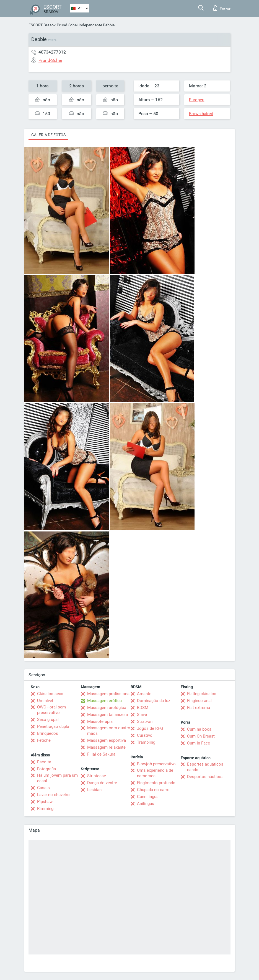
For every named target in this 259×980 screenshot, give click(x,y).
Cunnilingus (148, 797)
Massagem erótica (104, 701)
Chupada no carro (153, 790)
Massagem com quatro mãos (109, 731)
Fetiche (44, 740)
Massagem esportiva (107, 740)
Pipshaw (45, 802)
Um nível (45, 701)
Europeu (197, 100)
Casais (43, 788)
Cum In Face (199, 743)
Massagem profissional (109, 694)
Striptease (97, 776)
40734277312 (52, 52)
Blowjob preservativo (156, 764)
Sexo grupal (48, 720)
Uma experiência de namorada (155, 773)
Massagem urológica (107, 708)
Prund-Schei (67, 25)
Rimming (45, 809)
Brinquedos (48, 733)
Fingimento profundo (156, 783)
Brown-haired (201, 114)
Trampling (146, 742)
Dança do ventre (102, 783)
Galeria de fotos (48, 135)
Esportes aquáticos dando (205, 767)
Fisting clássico (202, 694)
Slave (142, 715)
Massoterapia (100, 721)
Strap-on (145, 721)
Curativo (145, 735)
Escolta (44, 762)
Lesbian (94, 790)
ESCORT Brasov (42, 25)
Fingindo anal (199, 701)
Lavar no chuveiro (53, 795)
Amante (144, 694)
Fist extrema (199, 708)
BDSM (143, 708)
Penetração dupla (53, 726)
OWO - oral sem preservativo (51, 710)
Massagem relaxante (106, 747)
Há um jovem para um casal (57, 778)
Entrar (222, 8)
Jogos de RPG (150, 728)
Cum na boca (199, 729)
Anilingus (146, 804)
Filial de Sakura (101, 754)
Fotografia (46, 769)
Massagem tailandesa (108, 715)
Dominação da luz (154, 701)
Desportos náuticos (205, 777)
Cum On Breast (201, 736)
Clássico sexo (50, 694)
